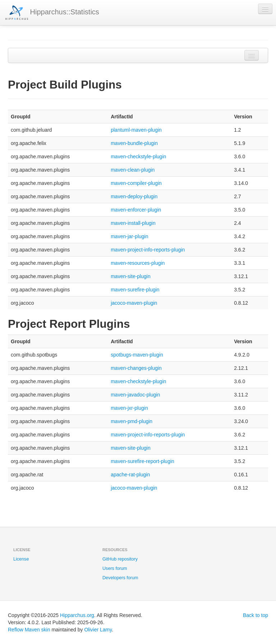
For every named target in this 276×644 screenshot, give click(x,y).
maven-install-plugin (133, 223)
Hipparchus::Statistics (52, 13)
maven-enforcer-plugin (136, 210)
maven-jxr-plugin (129, 408)
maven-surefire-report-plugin (142, 461)
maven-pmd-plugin (132, 421)
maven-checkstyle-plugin (138, 157)
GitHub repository (120, 559)
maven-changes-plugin (136, 368)
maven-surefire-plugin (135, 290)
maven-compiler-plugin (136, 183)
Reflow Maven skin (29, 630)
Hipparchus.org (77, 615)
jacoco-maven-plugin (134, 303)
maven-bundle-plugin (134, 143)
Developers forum (120, 578)
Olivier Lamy (98, 630)
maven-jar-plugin (129, 236)
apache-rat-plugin (130, 475)
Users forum (115, 568)
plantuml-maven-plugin (136, 130)
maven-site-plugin (131, 276)
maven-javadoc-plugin (135, 395)
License (21, 559)
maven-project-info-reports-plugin (148, 250)
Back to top (256, 615)
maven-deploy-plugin (134, 196)
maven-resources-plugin (138, 263)
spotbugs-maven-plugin (137, 355)
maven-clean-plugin (133, 170)
